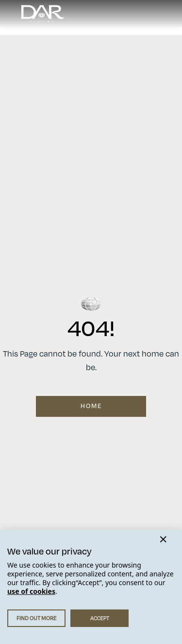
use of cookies (31, 591)
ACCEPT (100, 618)
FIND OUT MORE (36, 618)
